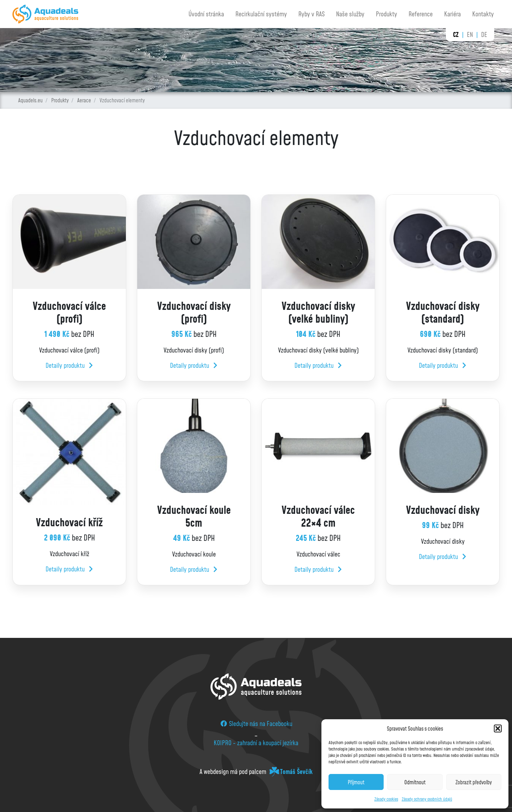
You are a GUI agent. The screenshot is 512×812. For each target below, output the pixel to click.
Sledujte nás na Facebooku (256, 724)
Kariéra (452, 14)
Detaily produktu (69, 365)
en (470, 34)
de (484, 34)
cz (456, 34)
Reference (421, 14)
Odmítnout (415, 782)
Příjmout (356, 782)
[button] (498, 728)
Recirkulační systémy (261, 14)
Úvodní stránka (206, 14)
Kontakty (483, 14)
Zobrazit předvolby (474, 782)
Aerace (84, 100)
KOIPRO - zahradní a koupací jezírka (256, 743)
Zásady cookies (386, 799)
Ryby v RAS (311, 14)
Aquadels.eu (30, 100)
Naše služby (350, 14)
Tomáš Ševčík (296, 771)
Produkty (386, 14)
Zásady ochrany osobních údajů (427, 799)
